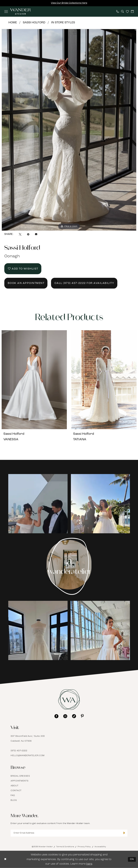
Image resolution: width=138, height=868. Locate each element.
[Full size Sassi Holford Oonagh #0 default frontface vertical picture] (69, 130)
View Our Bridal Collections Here (69, 3)
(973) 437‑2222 (19, 751)
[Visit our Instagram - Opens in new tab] (65, 716)
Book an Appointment (26, 283)
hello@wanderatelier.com (28, 756)
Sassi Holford (34, 23)
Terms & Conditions (65, 847)
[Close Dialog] (5, 859)
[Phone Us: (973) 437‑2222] (118, 11)
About (15, 786)
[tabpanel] (69, 130)
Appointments (19, 781)
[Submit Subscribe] (124, 833)
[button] (6, 11)
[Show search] (122, 11)
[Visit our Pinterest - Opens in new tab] (82, 716)
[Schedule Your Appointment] (132, 11)
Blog (14, 800)
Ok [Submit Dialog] (132, 859)
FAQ (13, 795)
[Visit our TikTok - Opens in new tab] (74, 716)
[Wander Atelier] (20, 11)
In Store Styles (63, 23)
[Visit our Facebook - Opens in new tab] (56, 716)
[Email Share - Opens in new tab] (36, 234)
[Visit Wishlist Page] (127, 11)
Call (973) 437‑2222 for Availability (84, 283)
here (89, 864)
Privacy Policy (84, 847)
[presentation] (34, 380)
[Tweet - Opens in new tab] (20, 234)
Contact (16, 791)
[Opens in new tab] (38, 504)
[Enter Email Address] (69, 833)
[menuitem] (6, 11)
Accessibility (100, 847)
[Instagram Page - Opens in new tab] (69, 566)
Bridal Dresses (20, 776)
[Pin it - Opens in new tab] (28, 234)
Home (13, 23)
